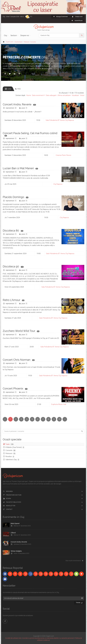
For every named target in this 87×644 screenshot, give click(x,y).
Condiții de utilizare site (13, 638)
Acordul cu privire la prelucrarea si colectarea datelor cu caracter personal (48, 638)
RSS (18, 89)
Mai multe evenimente (75, 561)
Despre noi (25, 35)
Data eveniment (38, 95)
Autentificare (77, 21)
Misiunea (8, 491)
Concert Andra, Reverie (19, 542)
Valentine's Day (13, 460)
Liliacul (13, 533)
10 (59, 419)
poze (23, 108)
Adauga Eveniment (60, 17)
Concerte (11, 450)
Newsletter (9, 506)
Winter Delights (16, 551)
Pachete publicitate (12, 502)
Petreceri (11, 453)
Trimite (79, 602)
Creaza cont (77, 17)
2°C (31, 17)
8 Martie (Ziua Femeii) (15, 447)
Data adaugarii (51, 95)
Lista (8, 89)
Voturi (82, 95)
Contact (8, 509)
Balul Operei (15, 523)
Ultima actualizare (64, 95)
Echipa (7, 498)
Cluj (5, 35)
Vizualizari (75, 95)
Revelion (10, 457)
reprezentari (10, 108)
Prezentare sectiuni (12, 495)
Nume (29, 95)
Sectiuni (14, 35)
